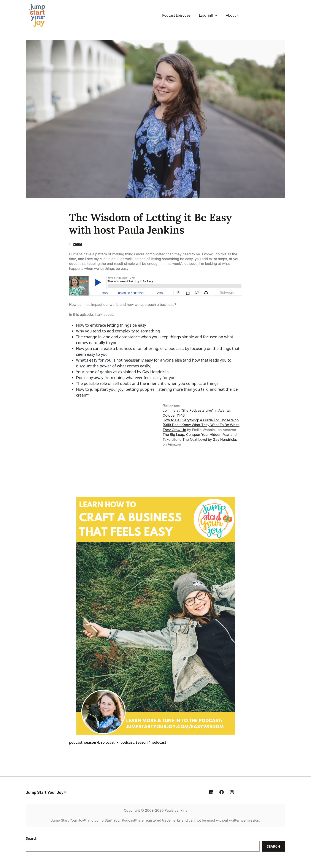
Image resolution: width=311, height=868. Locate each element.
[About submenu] (238, 15)
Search (32, 838)
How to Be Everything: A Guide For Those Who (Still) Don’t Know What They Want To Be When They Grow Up (201, 425)
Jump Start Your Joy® (46, 792)
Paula (77, 244)
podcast (76, 742)
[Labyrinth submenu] (216, 15)
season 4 (92, 742)
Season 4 (143, 742)
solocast (108, 742)
